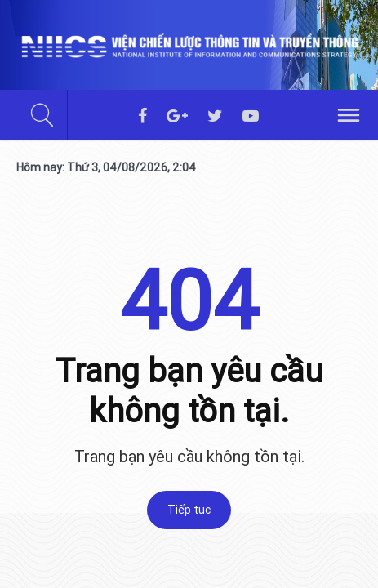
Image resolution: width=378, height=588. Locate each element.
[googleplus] (177, 117)
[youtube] (251, 117)
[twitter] (215, 117)
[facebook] (142, 117)
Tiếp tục (189, 510)
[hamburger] (349, 114)
